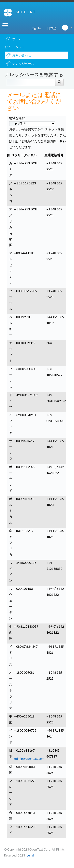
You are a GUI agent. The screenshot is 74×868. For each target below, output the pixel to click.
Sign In (36, 28)
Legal (30, 855)
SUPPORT (26, 12)
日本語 (52, 28)
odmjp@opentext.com (29, 758)
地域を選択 (17, 118)
